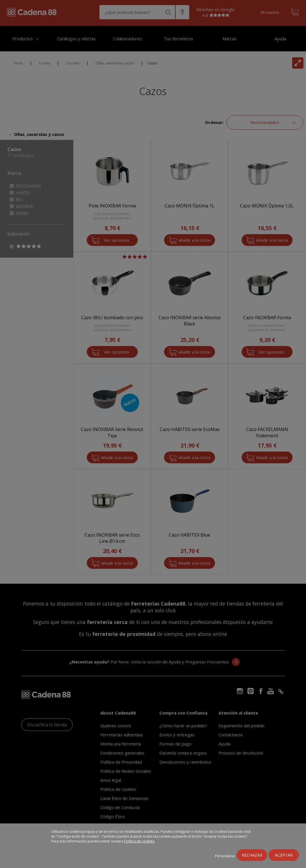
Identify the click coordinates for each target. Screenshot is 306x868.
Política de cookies (139, 841)
